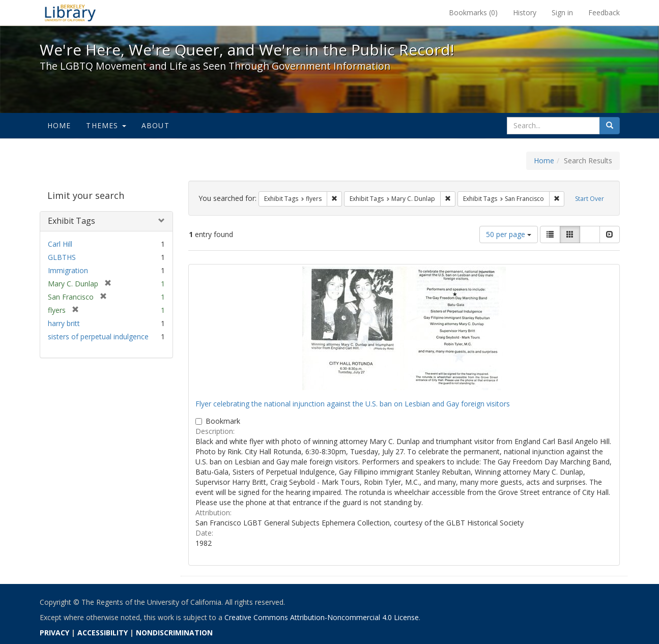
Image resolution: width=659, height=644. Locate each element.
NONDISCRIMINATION (174, 633)
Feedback (604, 12)
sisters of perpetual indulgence (98, 336)
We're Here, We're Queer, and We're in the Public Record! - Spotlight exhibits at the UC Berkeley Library (70, 13)
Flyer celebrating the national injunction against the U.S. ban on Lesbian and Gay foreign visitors (353, 404)
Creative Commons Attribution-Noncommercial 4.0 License (322, 617)
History (525, 12)
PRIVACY (54, 633)
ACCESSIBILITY (103, 633)
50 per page (509, 234)
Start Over (590, 199)
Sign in (562, 12)
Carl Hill (60, 244)
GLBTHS (62, 257)
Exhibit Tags (71, 221)
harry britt (64, 323)
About (155, 125)
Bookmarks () (473, 12)
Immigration (68, 270)
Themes (106, 125)
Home (59, 125)
